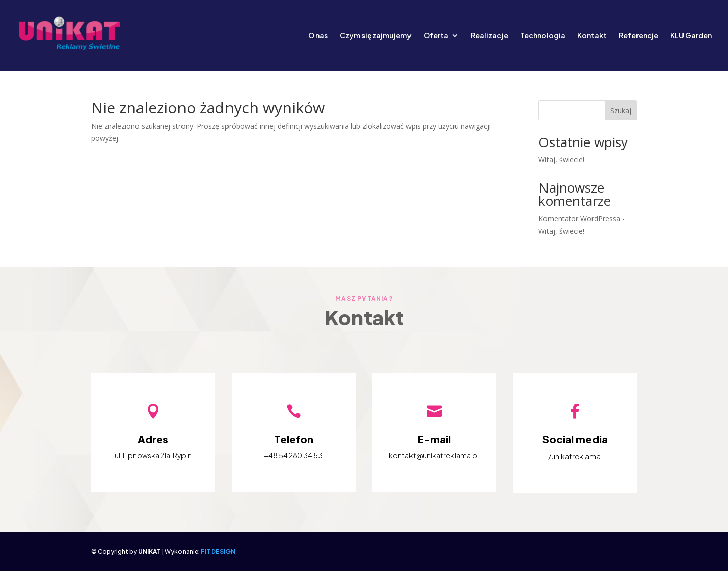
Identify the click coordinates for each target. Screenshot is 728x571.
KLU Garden (691, 36)
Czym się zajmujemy (376, 36)
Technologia (543, 36)
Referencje (639, 36)
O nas (318, 36)
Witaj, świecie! (561, 159)
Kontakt (592, 36)
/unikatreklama (574, 456)
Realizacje (489, 36)
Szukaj (621, 110)
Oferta (436, 36)
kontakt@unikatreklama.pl (434, 455)
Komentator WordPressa (579, 219)
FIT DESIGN (218, 552)
